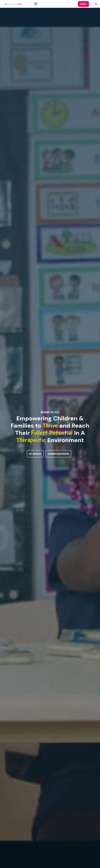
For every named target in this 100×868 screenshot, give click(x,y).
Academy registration (58, 454)
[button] (96, 4)
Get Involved (35, 454)
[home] (19, 4)
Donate (83, 4)
